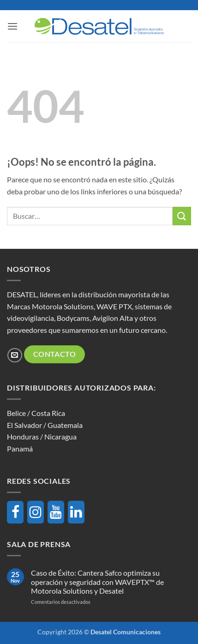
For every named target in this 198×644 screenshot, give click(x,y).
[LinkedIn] (76, 512)
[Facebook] (15, 512)
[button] (12, 26)
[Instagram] (36, 512)
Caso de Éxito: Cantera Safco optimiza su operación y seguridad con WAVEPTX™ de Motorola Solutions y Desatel (97, 581)
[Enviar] (182, 216)
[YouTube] (56, 512)
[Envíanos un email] (15, 355)
